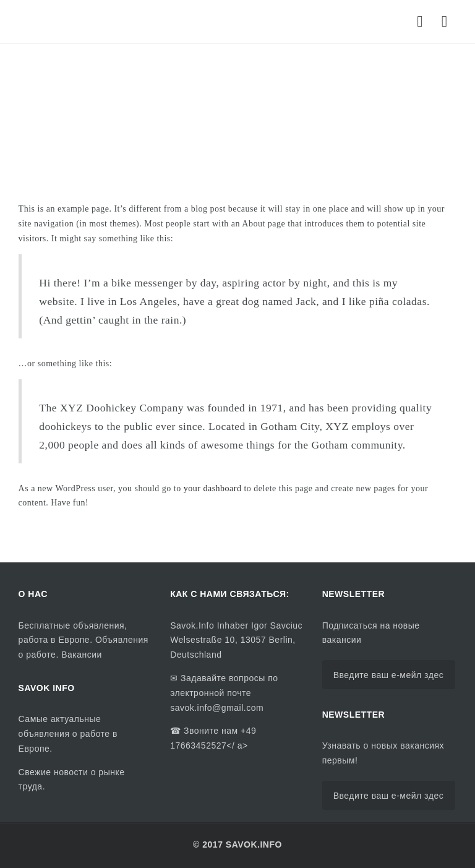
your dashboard (213, 488)
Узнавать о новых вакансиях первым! (383, 753)
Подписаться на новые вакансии (371, 633)
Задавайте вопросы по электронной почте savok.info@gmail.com (224, 693)
